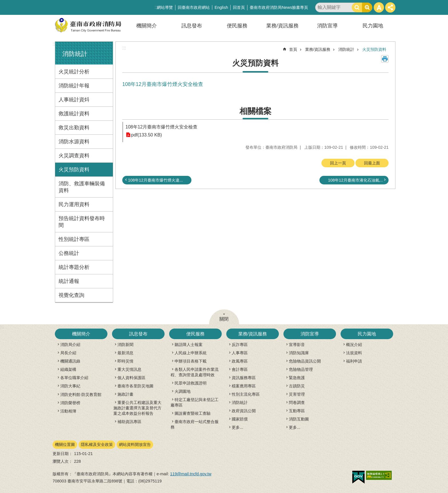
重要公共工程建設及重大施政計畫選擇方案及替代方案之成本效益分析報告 (137, 408)
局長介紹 (68, 353)
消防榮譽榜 (70, 403)
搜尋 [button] (357, 7)
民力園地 (373, 26)
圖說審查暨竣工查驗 (193, 413)
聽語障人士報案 (189, 345)
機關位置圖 (65, 444)
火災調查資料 (74, 156)
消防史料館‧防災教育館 (81, 395)
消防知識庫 (299, 353)
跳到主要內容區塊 (3, 3)
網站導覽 (165, 7)
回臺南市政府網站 (194, 7)
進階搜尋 (367, 7)
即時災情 (125, 361)
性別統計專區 (74, 239)
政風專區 (240, 361)
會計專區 (240, 369)
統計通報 (69, 281)
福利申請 (354, 361)
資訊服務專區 (244, 378)
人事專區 (240, 353)
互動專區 (297, 411)
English (221, 7)
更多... (237, 427)
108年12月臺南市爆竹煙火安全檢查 (162, 127)
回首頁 (239, 7)
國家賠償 (240, 419)
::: (54, 44)
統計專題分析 (74, 267)
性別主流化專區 (246, 394)
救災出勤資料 (74, 128)
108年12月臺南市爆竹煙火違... (155, 180)
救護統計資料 (74, 114)
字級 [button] (379, 7)
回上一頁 (338, 163)
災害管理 (297, 394)
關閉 (224, 319)
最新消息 (125, 353)
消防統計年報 (74, 86)
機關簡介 (147, 26)
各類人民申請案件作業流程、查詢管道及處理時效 (195, 372)
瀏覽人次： (63, 461)
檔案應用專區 (244, 386)
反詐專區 (240, 345)
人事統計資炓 (74, 100)
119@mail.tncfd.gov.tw (191, 474)
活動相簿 (68, 411)
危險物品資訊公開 (305, 361)
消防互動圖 (299, 419)
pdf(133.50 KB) (147, 135)
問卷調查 (297, 403)
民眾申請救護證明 (191, 383)
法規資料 (354, 353)
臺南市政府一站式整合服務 (195, 424)
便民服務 (237, 26)
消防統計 (75, 54)
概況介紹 (354, 345)
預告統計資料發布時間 (82, 222)
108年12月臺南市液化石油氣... (355, 180)
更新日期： (63, 454)
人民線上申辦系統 (191, 353)
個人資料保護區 (131, 378)
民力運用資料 (74, 204)
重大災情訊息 (129, 369)
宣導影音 (297, 345)
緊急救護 (297, 378)
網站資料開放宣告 (135, 444)
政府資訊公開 (244, 411)
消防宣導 (327, 26)
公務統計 (69, 253)
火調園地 (183, 391)
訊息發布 (192, 26)
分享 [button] (390, 7)
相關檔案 (255, 111)
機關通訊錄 (70, 361)
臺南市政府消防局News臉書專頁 (279, 7)
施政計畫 (125, 394)
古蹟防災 (297, 386)
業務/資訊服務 (282, 26)
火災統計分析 (74, 72)
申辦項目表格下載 (191, 361)
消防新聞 (125, 345)
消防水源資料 (74, 142)
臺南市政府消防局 (88, 25)
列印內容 (385, 59)
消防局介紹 (70, 345)
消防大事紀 (70, 386)
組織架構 (68, 369)
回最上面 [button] (372, 163)
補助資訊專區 (129, 422)
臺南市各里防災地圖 (135, 386)
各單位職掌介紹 (74, 378)
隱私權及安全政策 (97, 444)
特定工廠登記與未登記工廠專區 (195, 402)
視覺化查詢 (71, 295)
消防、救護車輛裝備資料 (82, 187)
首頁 (293, 49)
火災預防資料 (74, 170)
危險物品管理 (301, 369)
